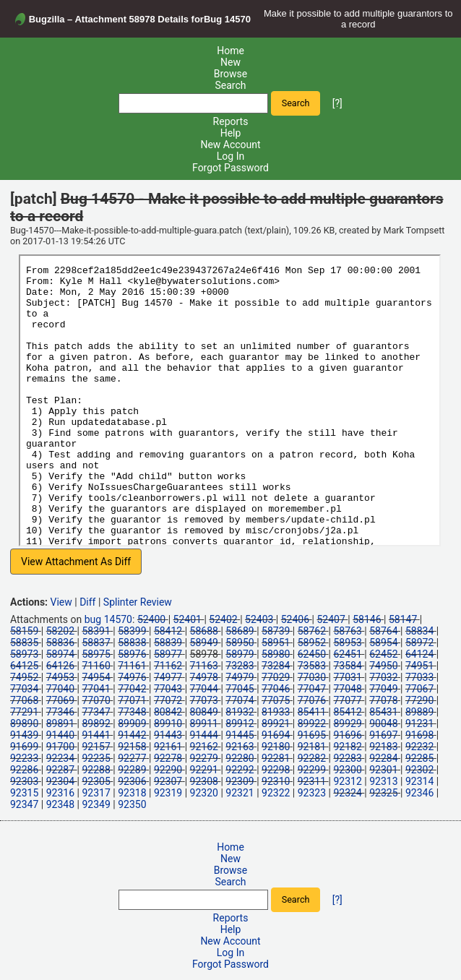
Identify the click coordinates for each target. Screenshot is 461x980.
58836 (60, 642)
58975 (96, 654)
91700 (60, 747)
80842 (168, 712)
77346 (60, 712)
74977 (168, 677)
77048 (347, 689)
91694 (276, 735)
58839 (168, 642)
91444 (204, 735)
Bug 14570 (227, 19)
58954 (383, 642)
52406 (295, 619)
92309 (240, 781)
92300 (347, 770)
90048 (383, 723)
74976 (132, 677)
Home (231, 51)
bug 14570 (108, 619)
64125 (24, 666)
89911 (204, 723)
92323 (312, 793)
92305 (96, 781)
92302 (419, 770)
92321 (240, 793)
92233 (24, 758)
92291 (204, 770)
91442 (132, 735)
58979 (240, 654)
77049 (383, 689)
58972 (419, 642)
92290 (168, 770)
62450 (312, 654)
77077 (347, 700)
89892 (96, 723)
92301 (383, 770)
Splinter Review (138, 602)
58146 (367, 619)
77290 (419, 700)
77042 (132, 689)
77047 (312, 689)
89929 (347, 723)
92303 (24, 781)
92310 (276, 781)
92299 (312, 770)
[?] (337, 103)
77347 (96, 712)
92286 (24, 770)
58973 (24, 654)
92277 (132, 758)
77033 (419, 677)
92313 (383, 781)
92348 (60, 804)
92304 (60, 781)
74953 (60, 677)
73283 (240, 666)
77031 (347, 677)
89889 (419, 712)
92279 (204, 758)
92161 (168, 747)
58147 (403, 619)
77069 (60, 700)
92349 (96, 804)
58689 (240, 631)
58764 (383, 631)
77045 (240, 689)
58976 (132, 654)
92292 (240, 770)
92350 (132, 804)
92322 (276, 793)
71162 (168, 666)
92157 (96, 747)
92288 (96, 770)
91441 (96, 735)
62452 (383, 654)
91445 (240, 735)
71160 (96, 666)
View (61, 602)
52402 (223, 619)
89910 (168, 723)
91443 (168, 735)
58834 (419, 631)
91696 (347, 735)
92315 (24, 793)
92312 (347, 781)
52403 (259, 619)
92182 (347, 747)
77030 (312, 677)
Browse (231, 74)
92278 (168, 758)
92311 (312, 781)
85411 (312, 712)
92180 (276, 747)
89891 (60, 723)
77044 (204, 689)
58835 (24, 642)
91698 (419, 735)
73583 (312, 666)
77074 (240, 700)
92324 (347, 793)
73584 (347, 666)
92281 (276, 758)
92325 (383, 793)
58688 (204, 631)
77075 (276, 700)
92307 (168, 781)
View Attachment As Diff (76, 562)
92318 (132, 793)
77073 (204, 700)
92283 (347, 758)
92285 (419, 758)
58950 (240, 642)
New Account (230, 145)
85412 (347, 712)
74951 (419, 666)
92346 (419, 793)
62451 (347, 654)
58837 (96, 642)
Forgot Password (231, 168)
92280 (240, 758)
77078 (383, 700)
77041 (96, 689)
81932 (240, 712)
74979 (240, 677)
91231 (419, 723)
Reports (231, 121)
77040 (60, 689)
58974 (60, 654)
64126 (60, 666)
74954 (96, 677)
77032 (383, 677)
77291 (24, 712)
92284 (383, 758)
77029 (276, 677)
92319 (168, 793)
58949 (204, 642)
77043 (168, 689)
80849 (204, 712)
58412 (168, 631)
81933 (276, 712)
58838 (132, 642)
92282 (312, 758)
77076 (312, 700)
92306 (132, 781)
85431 (383, 712)
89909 (132, 723)
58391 (96, 631)
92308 (204, 781)
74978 (204, 677)
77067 (419, 689)
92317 (96, 793)
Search (230, 85)
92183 (383, 747)
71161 (132, 666)
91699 (24, 747)
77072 (168, 700)
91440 (60, 735)
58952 (312, 642)
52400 (151, 619)
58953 (347, 642)
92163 (240, 747)
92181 (312, 747)
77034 (24, 689)
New (231, 62)
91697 (383, 735)
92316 (60, 793)
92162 (204, 747)
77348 (132, 712)
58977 (168, 654)
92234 (60, 758)
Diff (87, 602)
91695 (312, 735)
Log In (231, 156)
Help (231, 133)
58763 (347, 631)
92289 (132, 770)
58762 (312, 631)
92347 (24, 804)
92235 (96, 758)
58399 (132, 631)
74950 (383, 666)
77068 (24, 700)
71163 (204, 666)
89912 (240, 723)
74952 (24, 677)
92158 (132, 747)
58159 (24, 631)
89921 (276, 723)
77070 (96, 700)
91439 (24, 735)
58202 (60, 631)
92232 (419, 747)
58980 (276, 654)
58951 (276, 642)
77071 (132, 700)
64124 (419, 654)
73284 (276, 666)
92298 (276, 770)
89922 (312, 723)
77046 (276, 689)
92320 (204, 793)
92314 (419, 781)
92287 (60, 770)
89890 (24, 723)
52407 (331, 619)
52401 (188, 619)
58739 (276, 631)
